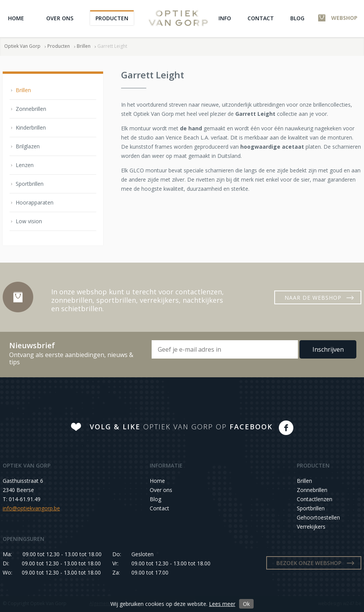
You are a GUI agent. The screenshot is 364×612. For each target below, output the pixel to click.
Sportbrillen (30, 184)
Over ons (60, 18)
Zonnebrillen (31, 109)
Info (225, 18)
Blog (297, 18)
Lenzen (25, 165)
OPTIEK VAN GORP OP (181, 427)
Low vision (29, 221)
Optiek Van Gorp (178, 18)
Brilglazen (28, 146)
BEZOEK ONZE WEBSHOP (309, 563)
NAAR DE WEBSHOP (313, 298)
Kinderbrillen (31, 127)
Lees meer (222, 604)
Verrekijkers (311, 527)
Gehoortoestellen (318, 517)
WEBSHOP (344, 18)
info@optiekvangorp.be (31, 508)
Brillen (84, 46)
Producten (112, 18)
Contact (261, 18)
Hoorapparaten (35, 202)
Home (16, 18)
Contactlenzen (315, 499)
